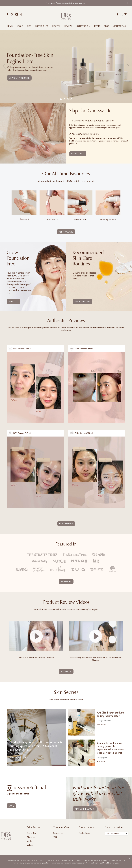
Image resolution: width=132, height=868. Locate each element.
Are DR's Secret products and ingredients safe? (111, 714)
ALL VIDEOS (66, 672)
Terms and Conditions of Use (106, 863)
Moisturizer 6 (80, 220)
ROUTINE (56, 26)
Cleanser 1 (24, 220)
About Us (31, 837)
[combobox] (117, 834)
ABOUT (20, 26)
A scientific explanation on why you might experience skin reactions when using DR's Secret (110, 748)
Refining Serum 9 (108, 220)
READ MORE (66, 582)
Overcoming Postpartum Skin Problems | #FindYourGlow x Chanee (96, 659)
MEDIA (97, 26)
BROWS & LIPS (42, 26)
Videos (30, 845)
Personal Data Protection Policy (77, 863)
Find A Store (85, 833)
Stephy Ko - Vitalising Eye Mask (36, 657)
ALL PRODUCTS (66, 232)
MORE (11, 806)
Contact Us (58, 833)
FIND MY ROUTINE (82, 301)
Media (29, 841)
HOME (10, 26)
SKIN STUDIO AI (83, 26)
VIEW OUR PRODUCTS (19, 78)
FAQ (55, 837)
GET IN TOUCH (78, 154)
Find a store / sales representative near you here (66, 3)
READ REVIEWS (66, 524)
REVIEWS (69, 26)
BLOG (107, 26)
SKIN (29, 26)
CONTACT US (119, 26)
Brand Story (32, 833)
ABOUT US (13, 301)
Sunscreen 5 (52, 220)
